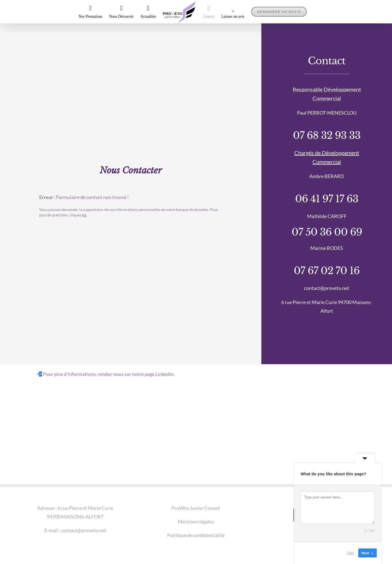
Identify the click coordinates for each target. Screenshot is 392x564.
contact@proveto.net (84, 530)
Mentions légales (196, 522)
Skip (350, 553)
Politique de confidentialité (196, 535)
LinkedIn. (165, 374)
